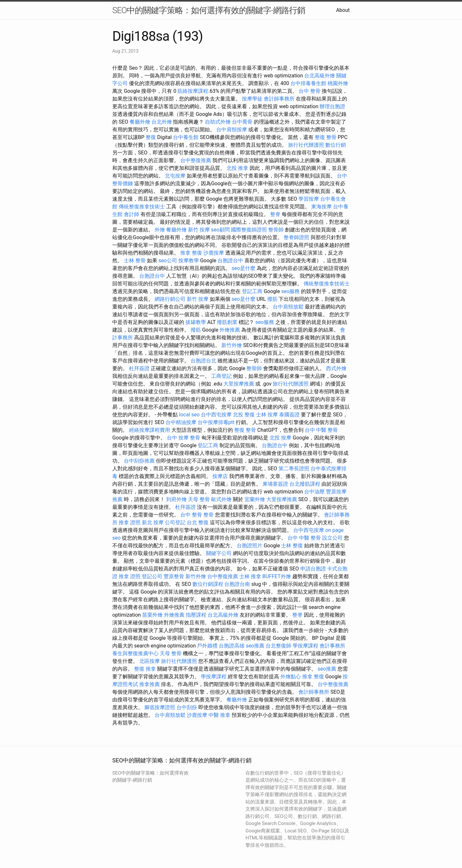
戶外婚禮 (207, 646)
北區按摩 (150, 661)
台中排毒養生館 (308, 83)
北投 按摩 (280, 438)
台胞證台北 (203, 361)
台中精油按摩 (181, 422)
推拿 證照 (130, 522)
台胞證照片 (250, 546)
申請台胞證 (313, 569)
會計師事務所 (279, 99)
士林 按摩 (267, 415)
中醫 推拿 (219, 715)
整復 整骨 (326, 137)
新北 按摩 (153, 522)
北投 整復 (244, 415)
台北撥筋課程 (305, 484)
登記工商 (252, 291)
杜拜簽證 (139, 368)
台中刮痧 (187, 707)
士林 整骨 (135, 260)
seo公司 (168, 260)
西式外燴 (336, 368)
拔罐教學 (196, 322)
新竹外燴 (232, 345)
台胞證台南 (237, 584)
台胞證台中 (230, 260)
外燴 (160, 230)
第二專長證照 (294, 469)
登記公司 (152, 576)
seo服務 (290, 291)
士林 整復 (292, 546)
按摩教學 (189, 260)
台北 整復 (198, 522)
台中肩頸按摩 (232, 130)
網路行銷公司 (170, 299)
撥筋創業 (227, 322)
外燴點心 (291, 677)
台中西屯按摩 (216, 415)
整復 (151, 137)
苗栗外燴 (152, 615)
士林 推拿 (250, 576)
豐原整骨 (174, 576)
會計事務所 (332, 646)
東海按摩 (321, 207)
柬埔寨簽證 (275, 484)
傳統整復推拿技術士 (142, 207)
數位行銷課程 (208, 584)
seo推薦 (255, 646)
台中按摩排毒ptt (216, 422)
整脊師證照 (296, 237)
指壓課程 (196, 615)
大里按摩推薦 (239, 384)
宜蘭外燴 (255, 499)
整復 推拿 (145, 669)
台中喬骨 (242, 122)
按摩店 (220, 476)
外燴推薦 (230, 330)
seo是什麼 (244, 268)
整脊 (275, 214)
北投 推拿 (237, 168)
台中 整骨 (310, 91)
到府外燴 (176, 499)
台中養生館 (186, 137)
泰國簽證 (289, 415)
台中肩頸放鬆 (288, 307)
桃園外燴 (338, 83)
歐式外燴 (221, 499)
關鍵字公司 (219, 553)
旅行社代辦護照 (306, 145)
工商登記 (221, 376)
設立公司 (332, 538)
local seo (189, 415)
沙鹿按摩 (214, 253)
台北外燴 (162, 122)
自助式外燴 (218, 122)
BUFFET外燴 (277, 576)
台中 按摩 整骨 (184, 438)
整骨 (209, 515)
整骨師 (276, 230)
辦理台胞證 (332, 106)
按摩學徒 (252, 99)
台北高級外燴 (320, 76)
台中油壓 (314, 492)
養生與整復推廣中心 (135, 653)
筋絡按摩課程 (193, 91)
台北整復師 (278, 646)
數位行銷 (336, 145)
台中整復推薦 (196, 160)
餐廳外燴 (140, 122)
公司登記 (175, 522)
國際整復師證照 (249, 230)
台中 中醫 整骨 (321, 430)
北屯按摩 (175, 176)
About (343, 10)
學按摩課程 (305, 646)
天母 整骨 (199, 499)
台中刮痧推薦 (139, 461)
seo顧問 (220, 230)
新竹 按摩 (199, 230)
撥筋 (272, 299)
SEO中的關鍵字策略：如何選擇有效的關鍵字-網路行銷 (209, 10)
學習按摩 (309, 199)
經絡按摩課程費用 (150, 430)
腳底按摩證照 (160, 707)
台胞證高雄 (232, 646)
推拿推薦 (150, 684)
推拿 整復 (191, 253)
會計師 (132, 214)
